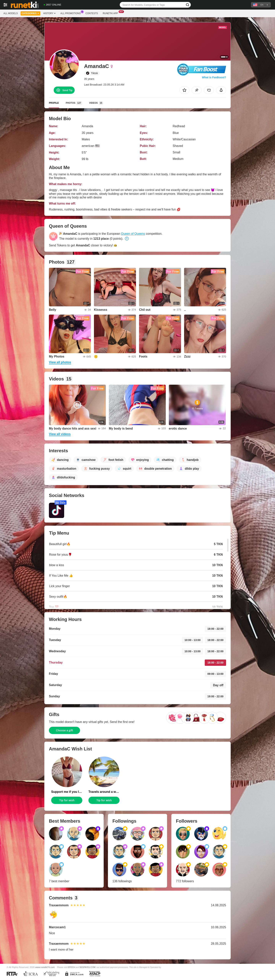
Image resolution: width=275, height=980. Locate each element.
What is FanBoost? (214, 77)
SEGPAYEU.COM (87, 967)
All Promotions (71, 13)
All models (11, 13)
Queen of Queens (133, 234)
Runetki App (111, 13)
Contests (92, 13)
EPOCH (71, 967)
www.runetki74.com (45, 967)
